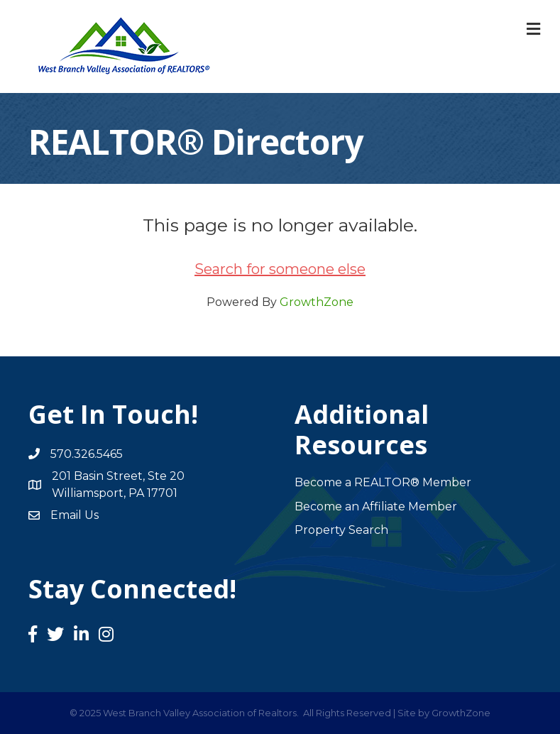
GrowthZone (317, 302)
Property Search (341, 530)
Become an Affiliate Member (376, 506)
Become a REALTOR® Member (383, 482)
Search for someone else (280, 269)
